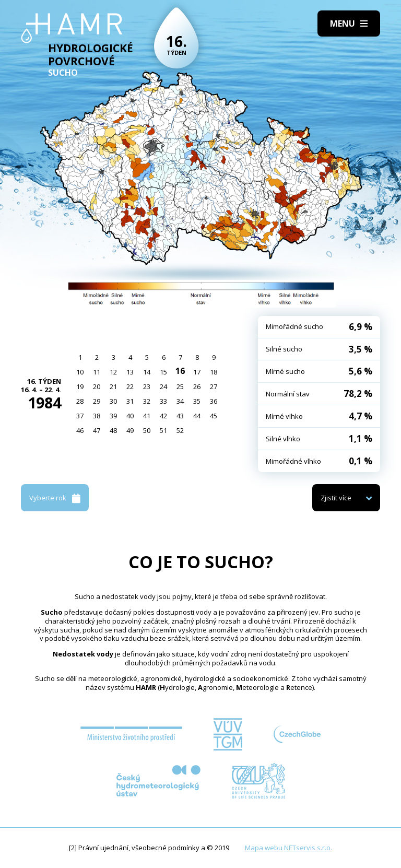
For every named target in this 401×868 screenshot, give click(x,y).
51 (163, 430)
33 (163, 401)
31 (130, 401)
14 (147, 372)
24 (163, 386)
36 (214, 401)
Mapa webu (264, 848)
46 (80, 430)
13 (130, 372)
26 (197, 386)
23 (147, 386)
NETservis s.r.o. (308, 848)
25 (180, 386)
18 (214, 372)
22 (130, 386)
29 (97, 401)
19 (80, 386)
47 (97, 430)
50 (147, 430)
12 (113, 372)
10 (80, 372)
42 (163, 416)
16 (180, 371)
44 (197, 416)
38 (97, 416)
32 (147, 401)
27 (214, 386)
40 (130, 416)
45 (214, 416)
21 (113, 386)
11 (97, 372)
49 (130, 430)
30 (113, 401)
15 (163, 372)
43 (180, 416)
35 (197, 401)
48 (113, 430)
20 (97, 386)
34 (180, 401)
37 (80, 416)
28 (80, 401)
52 (180, 430)
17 (197, 372)
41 (147, 416)
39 (113, 416)
